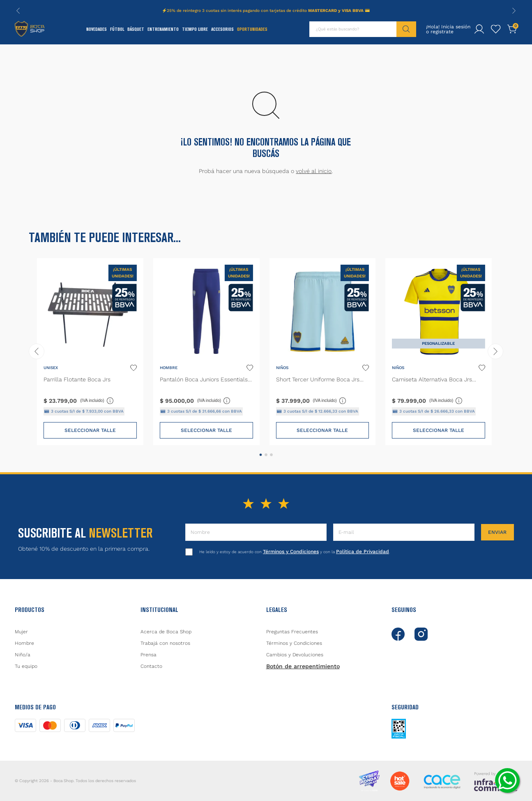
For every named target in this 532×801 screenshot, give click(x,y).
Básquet (136, 29)
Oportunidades (252, 29)
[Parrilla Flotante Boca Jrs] (90, 352)
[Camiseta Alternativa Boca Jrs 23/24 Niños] (439, 352)
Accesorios (222, 29)
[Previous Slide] (18, 11)
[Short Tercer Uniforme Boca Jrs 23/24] (323, 352)
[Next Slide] (514, 11)
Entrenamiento (163, 29)
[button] (261, 455)
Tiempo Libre (195, 29)
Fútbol (117, 29)
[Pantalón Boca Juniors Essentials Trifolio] (206, 352)
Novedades (97, 29)
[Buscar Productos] (406, 29)
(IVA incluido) (97, 400)
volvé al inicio (314, 171)
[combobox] (363, 29)
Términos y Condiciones (291, 552)
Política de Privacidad (363, 552)
